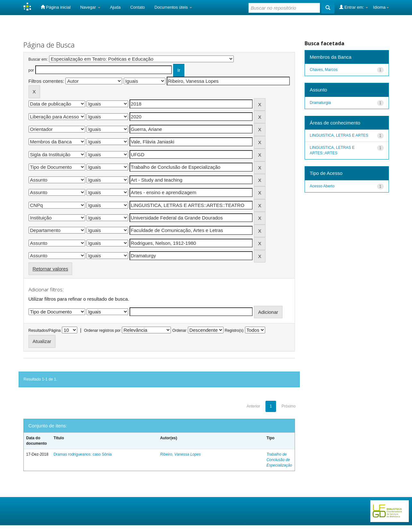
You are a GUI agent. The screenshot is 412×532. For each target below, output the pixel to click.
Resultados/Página (45, 330)
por (31, 70)
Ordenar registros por (102, 330)
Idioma (381, 7)
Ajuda (115, 7)
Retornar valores (50, 269)
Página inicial (56, 7)
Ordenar (179, 330)
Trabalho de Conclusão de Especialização (279, 460)
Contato (138, 7)
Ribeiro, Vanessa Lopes (180, 454)
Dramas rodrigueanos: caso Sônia (83, 454)
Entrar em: (354, 7)
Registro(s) (234, 330)
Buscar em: (38, 59)
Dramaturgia (320, 103)
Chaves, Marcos (324, 70)
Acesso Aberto (322, 186)
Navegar (90, 7)
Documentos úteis (173, 7)
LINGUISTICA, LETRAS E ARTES (339, 135)
